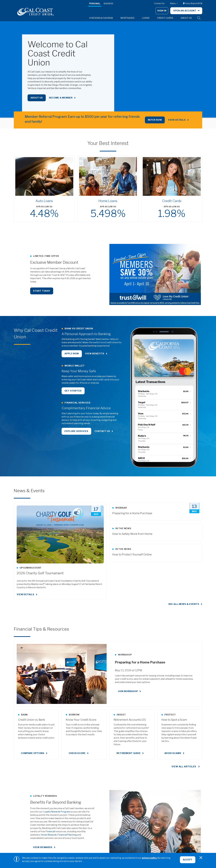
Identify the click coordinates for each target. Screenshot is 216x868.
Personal (95, 4)
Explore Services (76, 431)
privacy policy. (149, 858)
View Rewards (43, 847)
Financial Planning (67, 835)
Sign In (162, 11)
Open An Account (185, 11)
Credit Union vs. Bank (32, 720)
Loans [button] (146, 18)
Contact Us (159, 3)
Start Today (42, 291)
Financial (50, 831)
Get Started (73, 391)
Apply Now (72, 354)
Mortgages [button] (127, 18)
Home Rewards (49, 835)
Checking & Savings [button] (101, 18)
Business (108, 4)
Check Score (77, 753)
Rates (173, 3)
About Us (37, 98)
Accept (188, 860)
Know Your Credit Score (81, 720)
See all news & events (184, 604)
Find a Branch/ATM (193, 3)
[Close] (201, 858)
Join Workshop (128, 691)
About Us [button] (186, 18)
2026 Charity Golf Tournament (40, 573)
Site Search (199, 18)
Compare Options (33, 753)
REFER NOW (155, 120)
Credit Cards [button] (165, 18)
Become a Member (61, 98)
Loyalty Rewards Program (56, 812)
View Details (177, 120)
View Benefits (95, 354)
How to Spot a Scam (174, 720)
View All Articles (184, 767)
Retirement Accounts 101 (130, 720)
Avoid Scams (173, 753)
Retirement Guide (129, 753)
